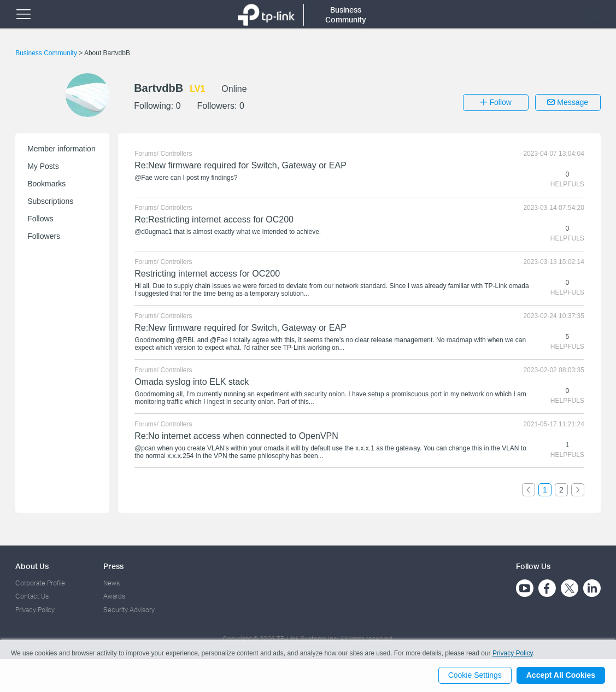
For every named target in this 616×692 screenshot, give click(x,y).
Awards (114, 596)
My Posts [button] (43, 166)
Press (113, 566)
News (112, 583)
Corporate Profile (40, 583)
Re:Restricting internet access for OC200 (214, 219)
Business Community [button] (346, 14)
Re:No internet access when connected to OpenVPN (236, 436)
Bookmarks (46, 184)
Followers (44, 236)
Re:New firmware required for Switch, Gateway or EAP (240, 165)
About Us (32, 566)
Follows (40, 219)
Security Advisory (129, 610)
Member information (61, 149)
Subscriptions (50, 201)
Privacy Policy (35, 610)
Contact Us (32, 596)
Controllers (177, 154)
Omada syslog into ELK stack (192, 382)
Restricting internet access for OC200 (207, 274)
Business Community (47, 53)
